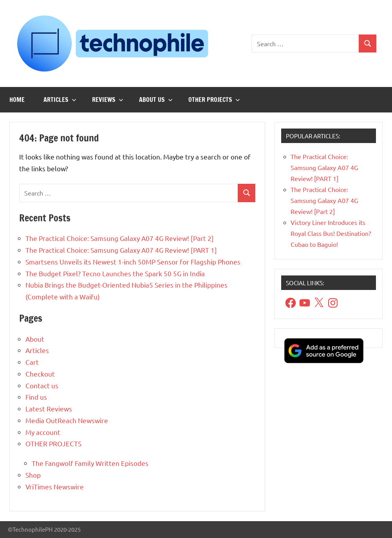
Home (17, 100)
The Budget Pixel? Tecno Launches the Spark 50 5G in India (115, 273)
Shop (33, 475)
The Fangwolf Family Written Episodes (90, 463)
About (35, 339)
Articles (60, 100)
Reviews (108, 100)
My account (43, 432)
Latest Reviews (49, 408)
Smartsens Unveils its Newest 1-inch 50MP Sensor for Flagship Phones (133, 262)
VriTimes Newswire (55, 486)
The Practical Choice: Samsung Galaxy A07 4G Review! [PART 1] (121, 250)
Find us (36, 397)
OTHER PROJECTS (214, 100)
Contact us (42, 385)
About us (156, 100)
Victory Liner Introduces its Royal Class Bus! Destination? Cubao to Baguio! (331, 233)
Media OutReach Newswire (67, 420)
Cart (32, 362)
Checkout (40, 374)
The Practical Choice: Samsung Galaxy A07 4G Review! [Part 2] (120, 238)
